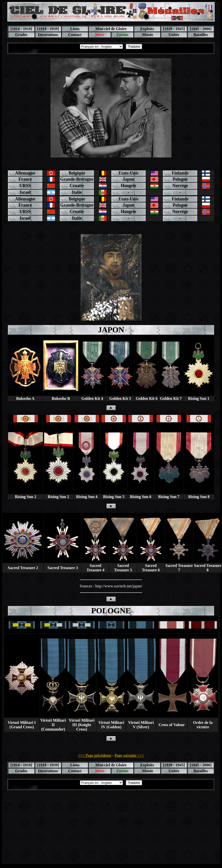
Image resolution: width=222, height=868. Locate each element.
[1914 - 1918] (21, 29)
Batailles (201, 35)
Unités (174, 35)
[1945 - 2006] (201, 29)
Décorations (48, 35)
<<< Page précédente (95, 755)
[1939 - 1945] (174, 29)
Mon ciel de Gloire (111, 29)
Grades (21, 35)
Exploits (147, 29)
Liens (75, 29)
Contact (75, 35)
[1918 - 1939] (48, 29)
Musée (147, 35)
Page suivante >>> (129, 755)
